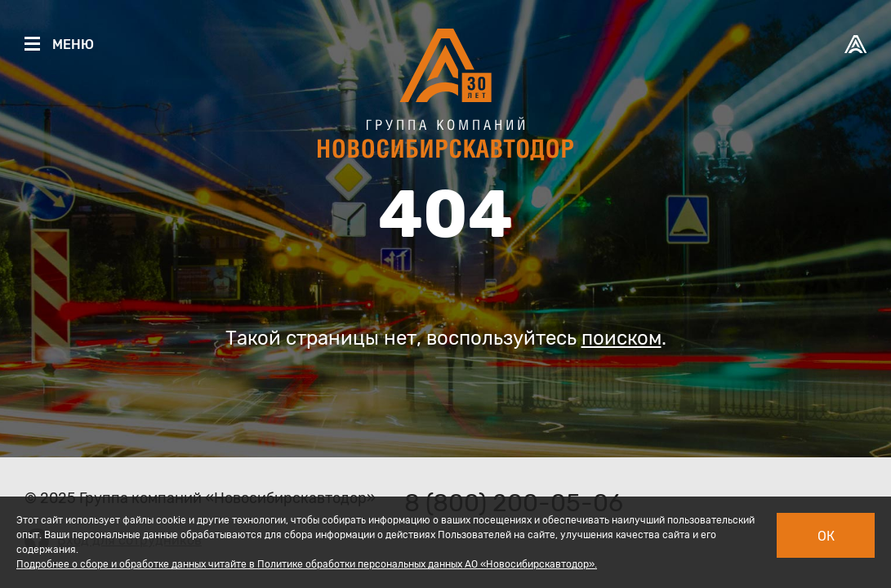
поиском (621, 338)
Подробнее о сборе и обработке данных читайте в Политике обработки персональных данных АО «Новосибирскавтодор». (307, 564)
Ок (826, 536)
